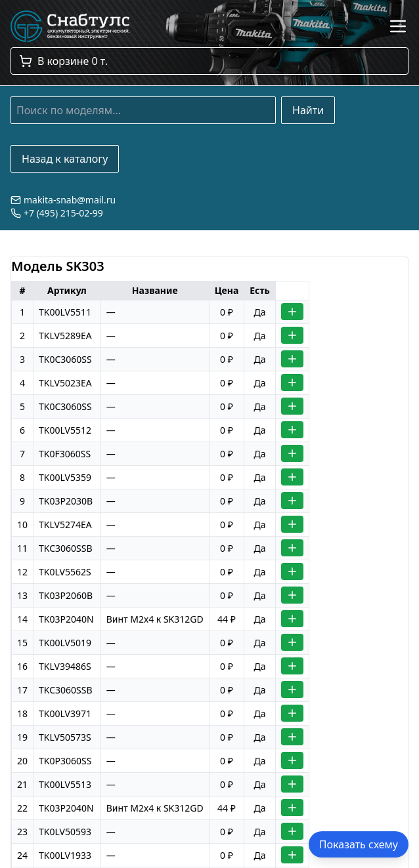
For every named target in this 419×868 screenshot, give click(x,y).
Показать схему (359, 844)
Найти (308, 110)
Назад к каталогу (65, 159)
